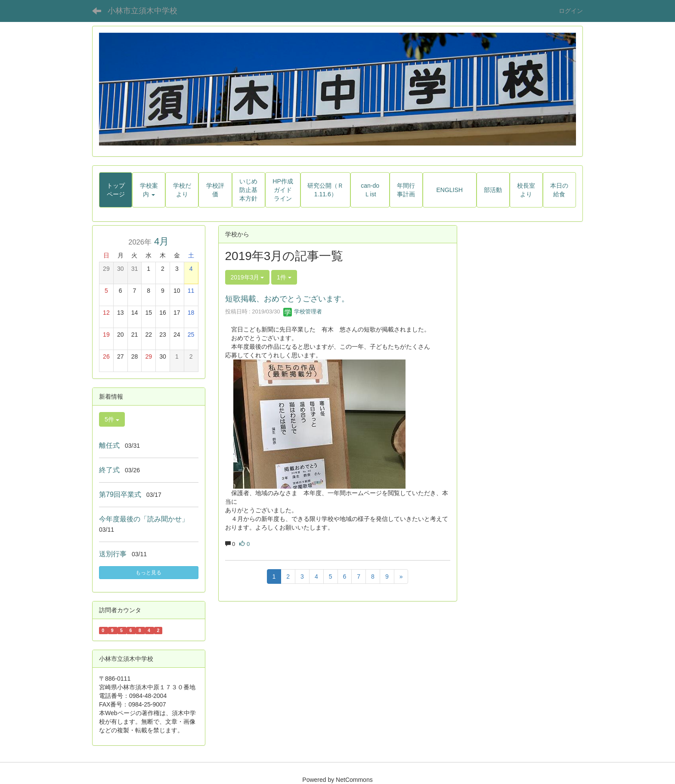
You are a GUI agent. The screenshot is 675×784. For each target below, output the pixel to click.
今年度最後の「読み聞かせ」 (144, 519)
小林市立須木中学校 (142, 11)
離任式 (109, 445)
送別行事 (113, 554)
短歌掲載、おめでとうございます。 (287, 299)
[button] (149, 190)
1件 (284, 277)
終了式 (109, 470)
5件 (112, 419)
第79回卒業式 (120, 494)
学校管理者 (303, 311)
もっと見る (149, 573)
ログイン (571, 11)
